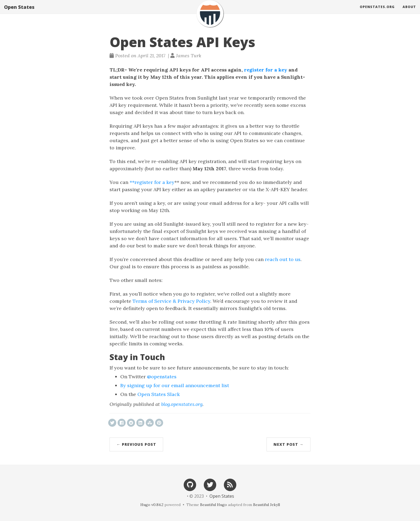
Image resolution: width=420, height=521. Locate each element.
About (409, 12)
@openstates (162, 377)
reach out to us (283, 259)
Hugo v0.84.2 (152, 505)
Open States (19, 12)
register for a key (266, 70)
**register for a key (152, 182)
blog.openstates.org (182, 404)
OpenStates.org (377, 12)
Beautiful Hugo (213, 505)
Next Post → (288, 444)
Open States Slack (159, 394)
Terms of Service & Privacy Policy (171, 301)
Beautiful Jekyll (267, 505)
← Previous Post (136, 444)
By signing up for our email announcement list (175, 385)
